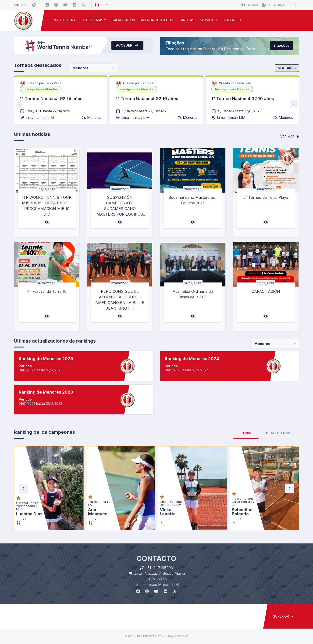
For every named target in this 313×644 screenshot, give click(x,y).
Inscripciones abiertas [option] (41, 89)
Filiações (282, 46)
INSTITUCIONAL (65, 20)
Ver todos (287, 68)
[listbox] (41, 89)
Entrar (249, 5)
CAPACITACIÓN (123, 20)
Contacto (232, 20)
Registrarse (274, 5)
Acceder (127, 45)
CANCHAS (187, 20)
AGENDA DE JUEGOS (157, 20)
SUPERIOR (283, 616)
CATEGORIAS (93, 20)
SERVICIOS (208, 20)
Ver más (290, 137)
